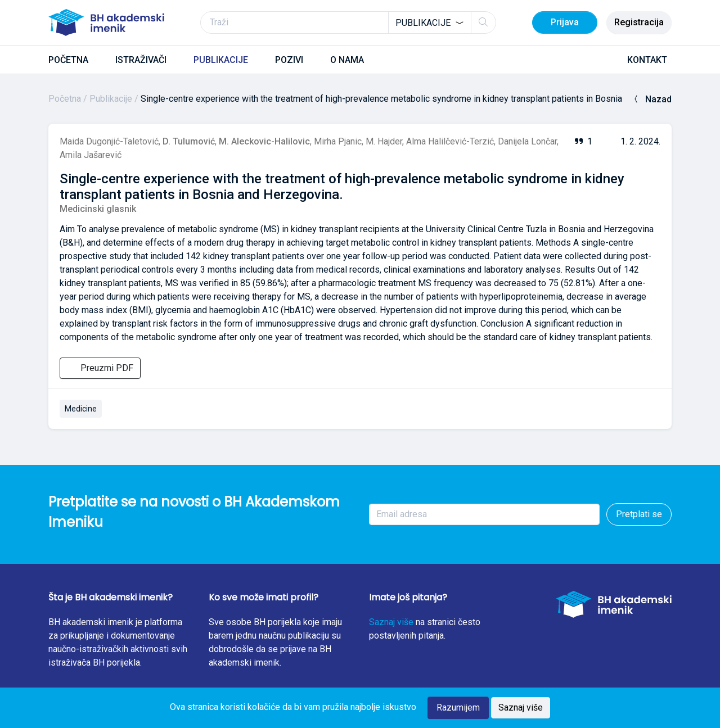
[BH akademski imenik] (106, 22)
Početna (65, 99)
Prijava (565, 22)
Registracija (639, 22)
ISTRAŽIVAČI (141, 60)
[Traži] (348, 22)
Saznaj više (391, 622)
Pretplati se (639, 514)
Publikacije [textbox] (423, 23)
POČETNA (68, 60)
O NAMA (347, 60)
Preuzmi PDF (100, 368)
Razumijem (458, 707)
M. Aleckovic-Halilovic (264, 141)
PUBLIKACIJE (221, 60)
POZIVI (289, 60)
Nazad (652, 99)
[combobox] (430, 22)
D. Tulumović (189, 141)
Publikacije (111, 99)
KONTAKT (647, 60)
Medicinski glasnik (98, 209)
